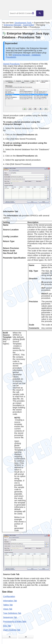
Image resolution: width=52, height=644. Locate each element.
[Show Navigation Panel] (44, 6)
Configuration (9, 596)
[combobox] (22, 13)
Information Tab (10, 601)
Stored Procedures (12, 64)
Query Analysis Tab (12, 630)
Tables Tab (8, 605)
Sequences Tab (10, 617)
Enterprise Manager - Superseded (19, 25)
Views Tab (8, 609)
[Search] (42, 13)
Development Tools (23, 23)
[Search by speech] (31, 13)
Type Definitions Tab (12, 613)
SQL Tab (7, 626)
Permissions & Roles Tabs (15, 621)
